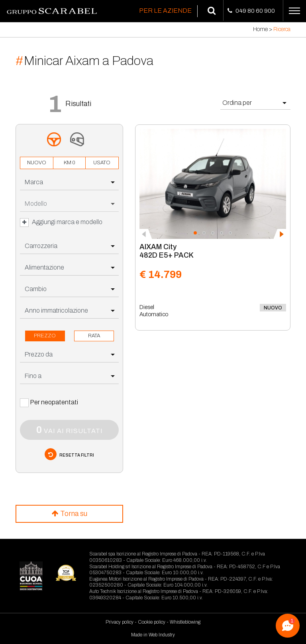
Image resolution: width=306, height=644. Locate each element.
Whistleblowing (185, 622)
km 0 (69, 163)
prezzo (45, 336)
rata (94, 336)
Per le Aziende (165, 11)
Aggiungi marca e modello (61, 223)
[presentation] (146, 234)
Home (260, 29)
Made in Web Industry (153, 635)
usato (102, 163)
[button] (195, 233)
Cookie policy (152, 622)
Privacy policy (120, 622)
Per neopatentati (54, 402)
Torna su (70, 514)
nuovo (37, 163)
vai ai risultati (70, 430)
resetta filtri (69, 454)
